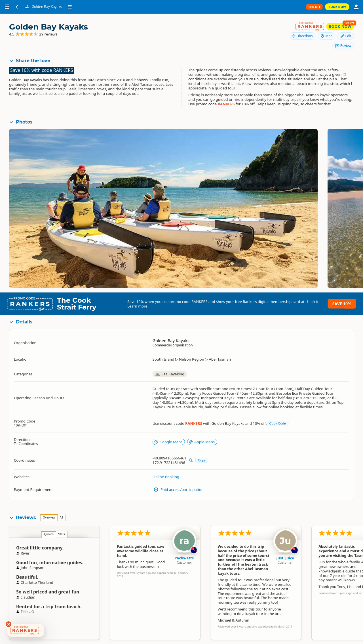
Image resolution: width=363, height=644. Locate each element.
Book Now (337, 7)
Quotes (49, 534)
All (61, 517)
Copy (202, 460)
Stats (62, 534)
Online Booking (166, 477)
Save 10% (342, 304)
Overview (49, 517)
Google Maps (168, 442)
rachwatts (184, 558)
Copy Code (277, 423)
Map (326, 36)
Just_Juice (285, 558)
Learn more (137, 306)
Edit (346, 36)
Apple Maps (202, 442)
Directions (302, 36)
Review (343, 46)
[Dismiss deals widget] (9, 624)
